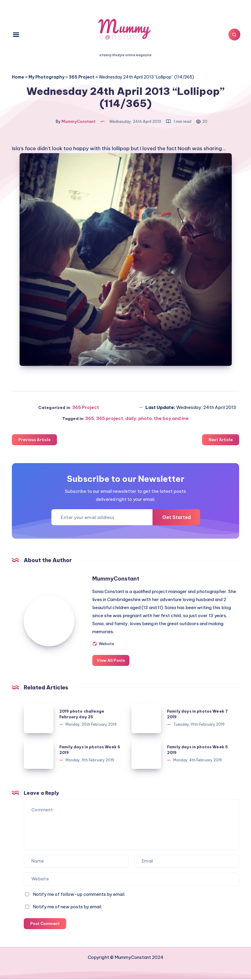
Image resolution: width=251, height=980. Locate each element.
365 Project (82, 77)
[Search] (233, 35)
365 (90, 419)
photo (145, 419)
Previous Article (34, 440)
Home (18, 77)
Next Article (221, 440)
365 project (110, 419)
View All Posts (112, 661)
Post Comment (45, 924)
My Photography (46, 77)
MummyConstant (117, 580)
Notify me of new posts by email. (67, 907)
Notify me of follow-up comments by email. (79, 895)
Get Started (175, 518)
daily (131, 419)
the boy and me (171, 419)
